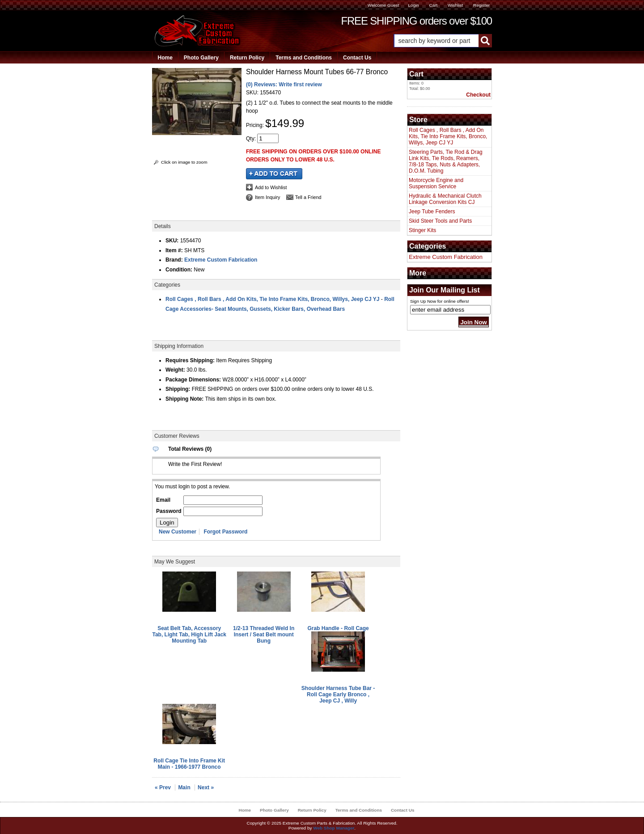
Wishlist (455, 5)
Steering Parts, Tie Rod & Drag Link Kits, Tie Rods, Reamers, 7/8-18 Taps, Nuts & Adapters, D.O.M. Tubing (446, 161)
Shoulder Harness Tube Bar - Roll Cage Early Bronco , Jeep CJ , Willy (338, 694)
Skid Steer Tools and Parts (440, 221)
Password (169, 511)
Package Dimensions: (193, 380)
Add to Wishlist (271, 187)
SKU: (253, 93)
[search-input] (436, 41)
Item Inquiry (267, 197)
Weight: (175, 370)
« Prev (163, 787)
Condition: (179, 270)
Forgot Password (225, 532)
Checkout (478, 95)
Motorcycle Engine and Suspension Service (436, 183)
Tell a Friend (308, 197)
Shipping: (178, 389)
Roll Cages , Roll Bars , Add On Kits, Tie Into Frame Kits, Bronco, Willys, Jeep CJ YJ (272, 299)
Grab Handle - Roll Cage (338, 628)
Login (413, 5)
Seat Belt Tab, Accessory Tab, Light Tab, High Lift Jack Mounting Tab (189, 635)
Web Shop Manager (334, 828)
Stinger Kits (422, 230)
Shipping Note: (184, 399)
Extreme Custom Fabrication (221, 260)
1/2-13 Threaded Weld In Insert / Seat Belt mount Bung (264, 635)
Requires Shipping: (190, 360)
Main (184, 787)
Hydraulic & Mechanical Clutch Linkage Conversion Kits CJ (445, 199)
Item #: (175, 250)
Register (481, 5)
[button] (443, 41)
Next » (206, 787)
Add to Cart (274, 174)
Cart (433, 5)
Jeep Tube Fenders (432, 212)
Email (163, 500)
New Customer (178, 532)
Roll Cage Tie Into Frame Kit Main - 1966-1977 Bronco (189, 764)
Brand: (174, 260)
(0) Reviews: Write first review (284, 85)
